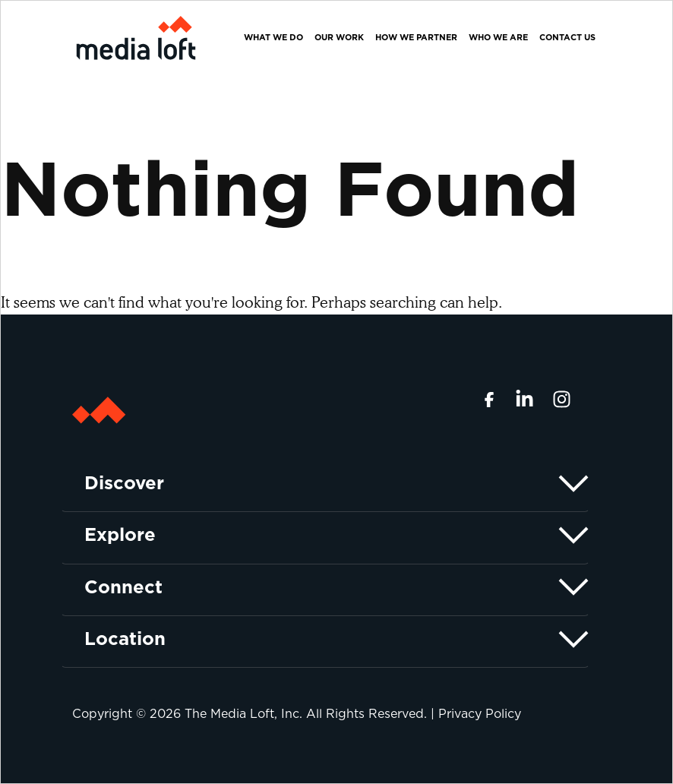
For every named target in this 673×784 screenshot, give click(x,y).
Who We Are (498, 37)
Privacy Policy (480, 714)
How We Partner (416, 37)
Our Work (339, 37)
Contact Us (567, 37)
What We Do (273, 37)
